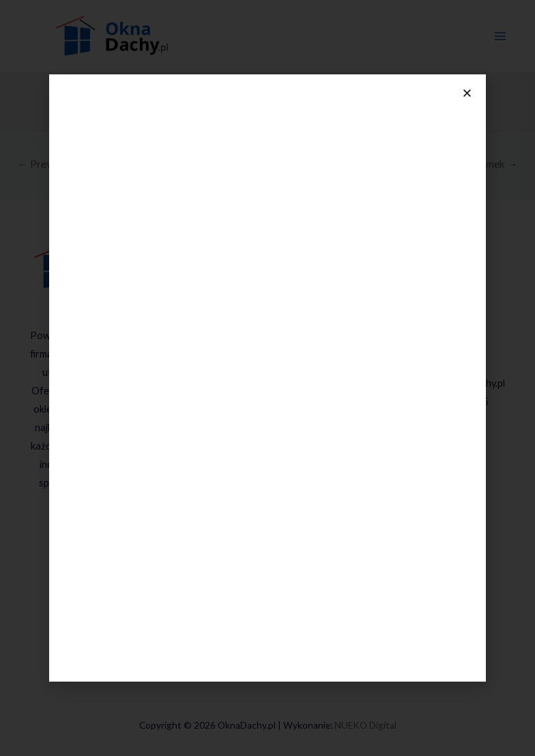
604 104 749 (456, 347)
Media (267, 596)
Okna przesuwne (281, 335)
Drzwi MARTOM (281, 411)
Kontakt (267, 651)
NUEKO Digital (365, 725)
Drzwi (274, 372)
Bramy (274, 485)
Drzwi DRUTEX (281, 393)
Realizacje (267, 578)
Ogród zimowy (274, 522)
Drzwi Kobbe (281, 448)
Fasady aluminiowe (274, 503)
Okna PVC (281, 353)
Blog (267, 633)
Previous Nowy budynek (80, 164)
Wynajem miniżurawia (274, 558)
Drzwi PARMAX (281, 430)
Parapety (274, 540)
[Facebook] (96, 521)
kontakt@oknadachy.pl (455, 383)
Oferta (267, 274)
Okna (274, 295)
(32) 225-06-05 (456, 402)
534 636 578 (453, 329)
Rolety (274, 466)
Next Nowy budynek (464, 164)
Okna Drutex (281, 316)
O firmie (267, 614)
